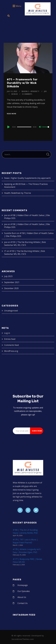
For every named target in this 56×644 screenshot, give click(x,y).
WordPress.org (11, 351)
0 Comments (27, 94)
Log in (7, 333)
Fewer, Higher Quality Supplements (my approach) (27, 178)
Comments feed (11, 345)
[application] (28, 127)
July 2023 (8, 276)
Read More (12, 114)
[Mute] (40, 127)
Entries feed (10, 339)
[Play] (8, 127)
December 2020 (11, 288)
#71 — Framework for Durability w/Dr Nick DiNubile (22, 83)
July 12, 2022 (12, 91)
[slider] (24, 127)
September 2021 (12, 282)
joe (45, 91)
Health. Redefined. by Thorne (18, 193)
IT (5, 251)
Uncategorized (11, 311)
